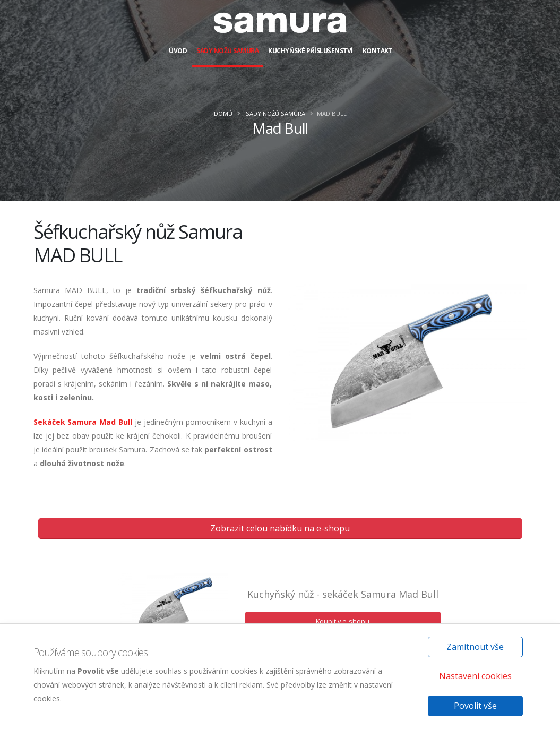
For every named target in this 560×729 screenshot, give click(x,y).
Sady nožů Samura (227, 51)
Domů (223, 113)
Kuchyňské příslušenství (311, 51)
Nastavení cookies (475, 676)
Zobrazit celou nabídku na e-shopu (280, 528)
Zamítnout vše (475, 647)
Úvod (178, 51)
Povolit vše (475, 706)
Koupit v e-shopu (343, 621)
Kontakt (378, 51)
